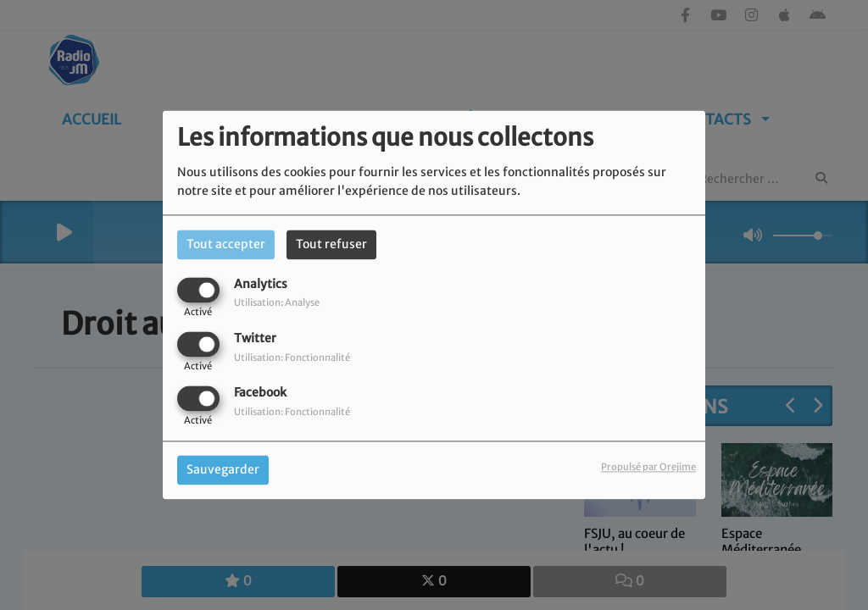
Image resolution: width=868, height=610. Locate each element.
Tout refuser (331, 244)
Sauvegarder (223, 470)
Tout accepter (226, 244)
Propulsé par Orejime (648, 468)
